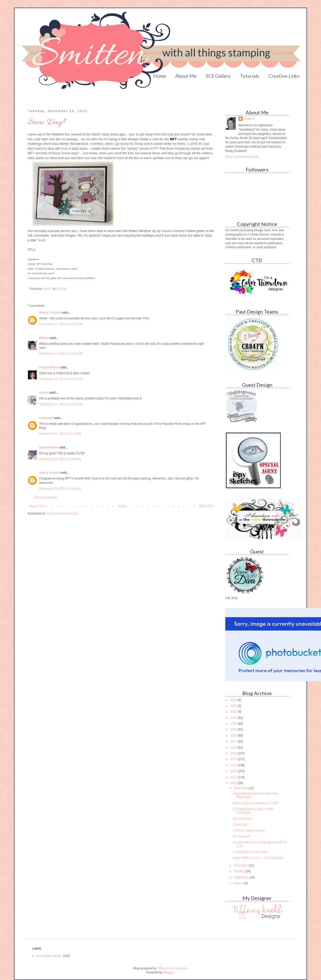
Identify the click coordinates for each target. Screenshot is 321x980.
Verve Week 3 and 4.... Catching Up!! (258, 858)
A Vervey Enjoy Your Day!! (251, 852)
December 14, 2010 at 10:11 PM (61, 354)
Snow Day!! (241, 825)
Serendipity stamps (49, 956)
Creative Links (284, 76)
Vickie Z (249, 119)
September (242, 877)
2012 (234, 771)
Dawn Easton (49, 447)
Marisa (44, 338)
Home (160, 76)
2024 (234, 700)
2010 (234, 783)
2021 (234, 718)
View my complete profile (242, 157)
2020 (234, 724)
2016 (234, 748)
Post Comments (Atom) (62, 514)
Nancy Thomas (50, 313)
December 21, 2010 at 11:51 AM (61, 404)
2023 (234, 706)
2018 (234, 736)
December (241, 788)
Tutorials (250, 76)
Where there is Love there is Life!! (256, 803)
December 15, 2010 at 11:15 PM (61, 379)
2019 (234, 729)
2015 (234, 753)
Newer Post (37, 506)
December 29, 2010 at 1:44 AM (60, 489)
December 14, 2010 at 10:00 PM (61, 324)
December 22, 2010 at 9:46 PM (60, 459)
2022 (234, 712)
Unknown (46, 418)
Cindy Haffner (49, 367)
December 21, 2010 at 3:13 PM (60, 434)
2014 (234, 759)
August (239, 883)
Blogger (168, 972)
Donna (44, 393)
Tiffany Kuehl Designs (172, 968)
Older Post (206, 506)
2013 (234, 765)
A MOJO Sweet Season (249, 831)
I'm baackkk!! (242, 836)
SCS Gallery (218, 76)
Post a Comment (45, 497)
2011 (234, 777)
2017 (234, 741)
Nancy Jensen (49, 473)
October (239, 871)
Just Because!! (243, 819)
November (241, 865)
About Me (186, 76)
